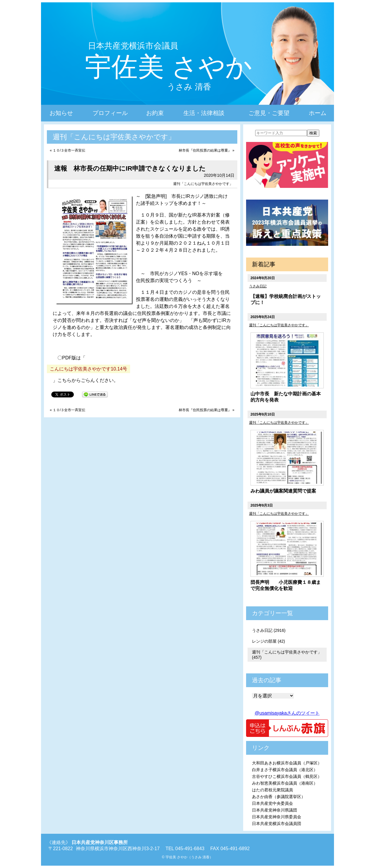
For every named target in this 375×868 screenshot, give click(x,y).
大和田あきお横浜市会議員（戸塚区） (287, 763)
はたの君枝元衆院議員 (272, 790)
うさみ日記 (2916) (269, 630)
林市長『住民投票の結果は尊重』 (205, 150)
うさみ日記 (258, 286)
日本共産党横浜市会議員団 (277, 824)
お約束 (155, 113)
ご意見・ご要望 (269, 113)
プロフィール (110, 113)
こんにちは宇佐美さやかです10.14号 (88, 369)
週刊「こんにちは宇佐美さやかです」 (203, 184)
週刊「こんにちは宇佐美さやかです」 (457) (287, 655)
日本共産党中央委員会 (272, 803)
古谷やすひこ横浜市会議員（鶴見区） (287, 776)
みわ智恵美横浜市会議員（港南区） (285, 783)
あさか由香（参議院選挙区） (279, 797)
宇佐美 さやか (169, 67)
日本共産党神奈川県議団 (275, 810)
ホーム (318, 113)
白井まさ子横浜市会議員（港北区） (285, 770)
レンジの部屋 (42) (269, 641)
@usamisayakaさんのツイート (287, 713)
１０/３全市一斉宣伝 (69, 150)
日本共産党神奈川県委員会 (277, 817)
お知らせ (61, 113)
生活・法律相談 (204, 113)
